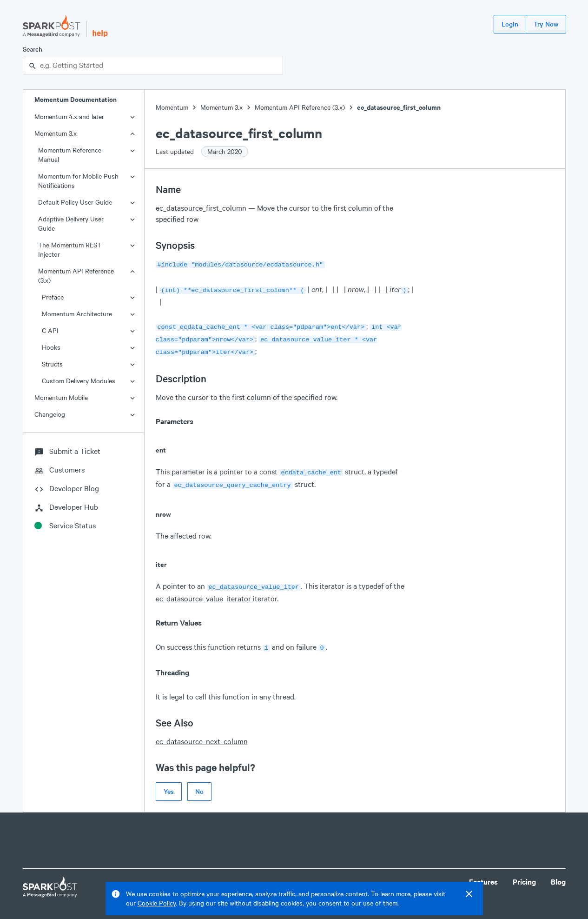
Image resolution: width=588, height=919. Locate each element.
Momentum (172, 107)
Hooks (51, 347)
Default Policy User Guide (75, 202)
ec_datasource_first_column (399, 107)
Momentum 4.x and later (69, 117)
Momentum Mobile (61, 397)
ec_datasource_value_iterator (203, 591)
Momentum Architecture (77, 314)
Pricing (524, 873)
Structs (52, 364)
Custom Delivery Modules (79, 381)
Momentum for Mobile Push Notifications (78, 181)
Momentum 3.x (56, 133)
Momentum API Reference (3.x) (76, 276)
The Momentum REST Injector (70, 250)
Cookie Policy (157, 903)
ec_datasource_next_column (202, 733)
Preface (53, 297)
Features (483, 873)
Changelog (50, 414)
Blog (558, 873)
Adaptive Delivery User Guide (71, 223)
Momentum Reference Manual (70, 155)
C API (50, 330)
